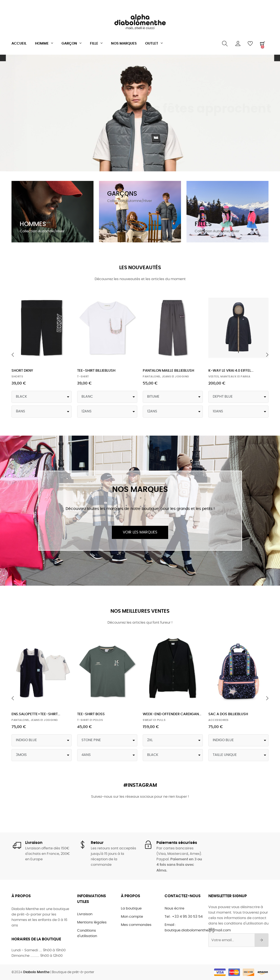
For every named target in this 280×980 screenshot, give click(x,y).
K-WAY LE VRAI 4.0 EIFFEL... (231, 371)
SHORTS (17, 377)
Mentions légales (92, 922)
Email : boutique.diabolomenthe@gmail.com (198, 928)
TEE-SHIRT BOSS (91, 714)
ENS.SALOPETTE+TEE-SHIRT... (36, 714)
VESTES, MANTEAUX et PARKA (229, 377)
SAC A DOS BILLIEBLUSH (228, 714)
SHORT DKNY (22, 371)
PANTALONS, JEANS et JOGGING (166, 377)
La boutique (131, 909)
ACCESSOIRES (218, 720)
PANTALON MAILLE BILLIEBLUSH (168, 371)
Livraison (85, 914)
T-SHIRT (83, 377)
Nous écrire (174, 909)
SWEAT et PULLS (154, 720)
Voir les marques (140, 532)
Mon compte (132, 917)
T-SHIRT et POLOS (90, 720)
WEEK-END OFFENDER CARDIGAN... (172, 714)
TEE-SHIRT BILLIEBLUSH (96, 371)
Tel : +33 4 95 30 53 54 (184, 917)
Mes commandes (136, 925)
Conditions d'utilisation (87, 933)
